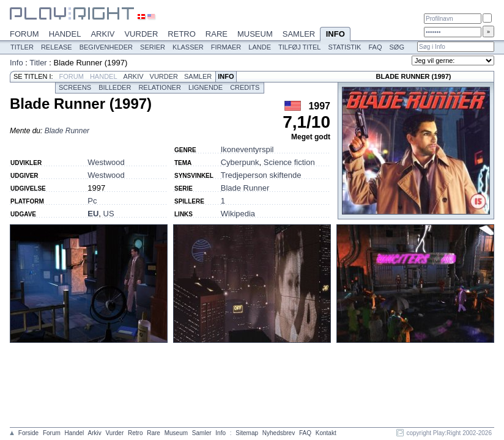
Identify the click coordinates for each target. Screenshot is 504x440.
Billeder (115, 87)
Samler (299, 34)
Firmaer (226, 47)
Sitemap (247, 433)
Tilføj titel (299, 47)
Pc (92, 201)
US (109, 214)
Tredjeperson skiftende (261, 175)
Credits (245, 87)
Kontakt (326, 433)
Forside (28, 433)
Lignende (206, 87)
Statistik (344, 47)
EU (93, 214)
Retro (182, 34)
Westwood (106, 162)
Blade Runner (67, 131)
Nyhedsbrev (279, 433)
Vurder (141, 34)
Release (57, 47)
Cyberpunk (240, 162)
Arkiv (102, 34)
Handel (65, 34)
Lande (260, 47)
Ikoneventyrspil (247, 149)
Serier (153, 47)
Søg (396, 47)
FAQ (375, 47)
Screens (75, 87)
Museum (255, 34)
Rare (217, 34)
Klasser (188, 47)
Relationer (159, 87)
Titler (22, 47)
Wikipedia (238, 214)
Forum (24, 34)
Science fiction (289, 162)
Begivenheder (106, 47)
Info (335, 35)
